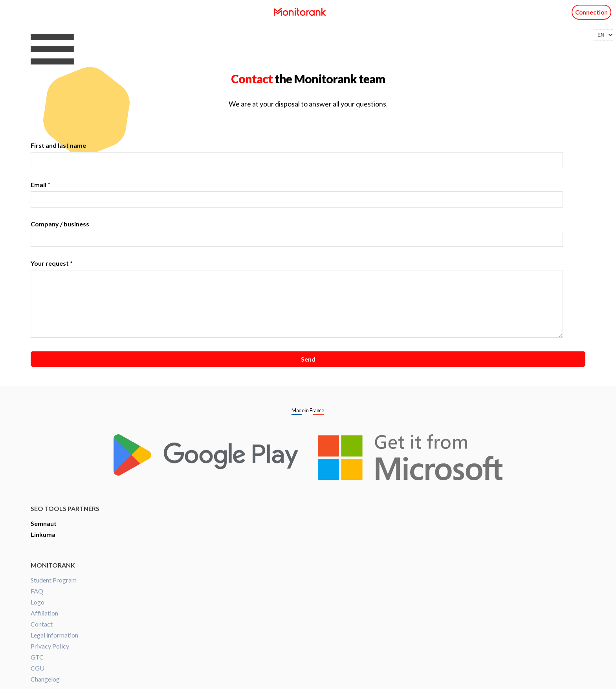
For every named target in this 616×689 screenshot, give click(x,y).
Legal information (54, 635)
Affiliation (44, 613)
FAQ (37, 591)
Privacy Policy (50, 646)
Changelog (45, 679)
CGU (38, 668)
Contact (42, 624)
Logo (38, 602)
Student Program (54, 580)
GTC (37, 657)
